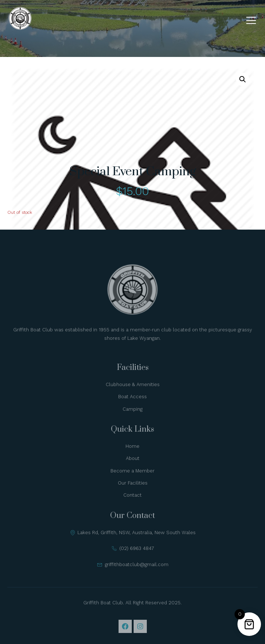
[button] (243, 79)
